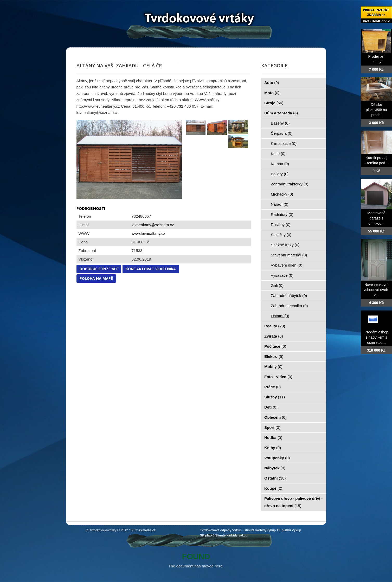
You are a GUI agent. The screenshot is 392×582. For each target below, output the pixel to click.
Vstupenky (277, 458)
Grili (277, 285)
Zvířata (274, 336)
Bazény (280, 123)
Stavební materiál (289, 255)
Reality (275, 326)
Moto (272, 93)
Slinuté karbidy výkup (231, 535)
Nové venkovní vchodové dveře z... (377, 290)
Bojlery (280, 174)
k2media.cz (147, 530)
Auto (272, 83)
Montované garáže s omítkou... (376, 218)
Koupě (273, 488)
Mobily (273, 367)
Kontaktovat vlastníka (151, 269)
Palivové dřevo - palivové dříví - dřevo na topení (293, 502)
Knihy (273, 448)
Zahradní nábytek (289, 296)
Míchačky (282, 194)
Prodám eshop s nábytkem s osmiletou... (376, 337)
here (219, 566)
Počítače (275, 346)
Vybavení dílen (287, 265)
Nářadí (280, 204)
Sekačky (281, 235)
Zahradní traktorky (290, 184)
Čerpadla (282, 133)
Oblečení (275, 417)
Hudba (273, 438)
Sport (272, 427)
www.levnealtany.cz (149, 233)
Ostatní (280, 316)
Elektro (274, 356)
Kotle (278, 154)
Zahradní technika (289, 306)
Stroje (274, 103)
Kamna (280, 164)
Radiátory (282, 214)
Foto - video (278, 377)
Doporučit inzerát (99, 269)
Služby (275, 397)
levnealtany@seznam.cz (153, 225)
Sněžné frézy (285, 245)
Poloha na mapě (96, 278)
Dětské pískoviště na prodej (376, 110)
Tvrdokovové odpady (216, 530)
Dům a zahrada (281, 113)
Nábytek (275, 468)
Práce (272, 387)
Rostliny (281, 225)
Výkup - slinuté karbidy (249, 530)
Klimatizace (284, 143)
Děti (271, 407)
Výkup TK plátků (279, 530)
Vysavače (282, 275)
